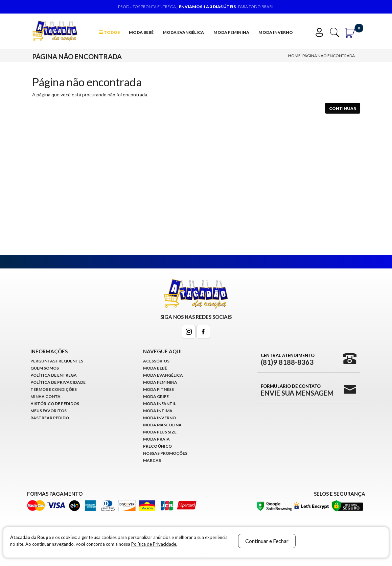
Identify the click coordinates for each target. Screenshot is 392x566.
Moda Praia (156, 439)
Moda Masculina (162, 425)
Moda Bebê (141, 32)
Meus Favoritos (49, 411)
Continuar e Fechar (267, 541)
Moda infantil (159, 404)
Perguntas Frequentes (57, 361)
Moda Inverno (276, 32)
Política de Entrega (54, 375)
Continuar (343, 108)
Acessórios (156, 361)
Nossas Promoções (165, 453)
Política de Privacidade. (154, 544)
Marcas (152, 460)
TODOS (109, 32)
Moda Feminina (231, 32)
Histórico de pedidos (55, 404)
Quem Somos (45, 368)
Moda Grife (156, 396)
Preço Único (157, 446)
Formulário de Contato (297, 390)
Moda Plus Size (160, 432)
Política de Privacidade (58, 382)
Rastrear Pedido (50, 418)
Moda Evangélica (183, 32)
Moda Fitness (158, 389)
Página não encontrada (329, 56)
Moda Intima (158, 411)
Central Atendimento (288, 359)
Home (294, 56)
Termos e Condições (54, 389)
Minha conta (45, 396)
